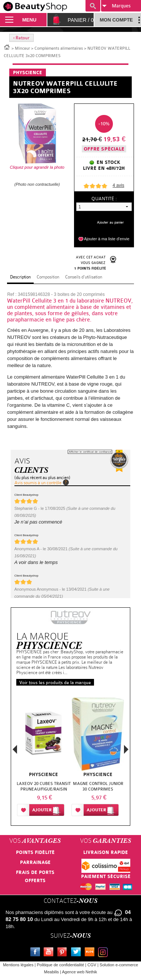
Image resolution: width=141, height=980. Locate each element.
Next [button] (126, 749)
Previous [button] (15, 751)
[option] (43, 758)
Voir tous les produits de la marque (55, 683)
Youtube (50, 953)
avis (118, 185)
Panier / (81, 20)
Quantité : (104, 199)
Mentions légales (18, 965)
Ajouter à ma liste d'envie (107, 239)
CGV (92, 965)
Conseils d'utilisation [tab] (84, 277)
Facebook (37, 953)
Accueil (7, 47)
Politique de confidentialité (60, 965)
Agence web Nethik (79, 972)
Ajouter (42, 810)
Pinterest (64, 953)
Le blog (91, 953)
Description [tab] (20, 277)
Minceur (22, 48)
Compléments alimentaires (59, 48)
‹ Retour (21, 38)
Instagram (104, 953)
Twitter (77, 953)
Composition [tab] (48, 277)
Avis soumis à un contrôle (38, 483)
